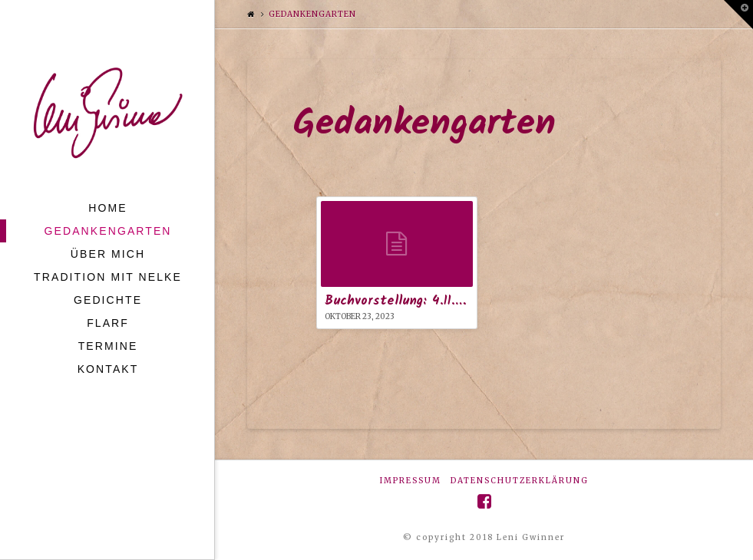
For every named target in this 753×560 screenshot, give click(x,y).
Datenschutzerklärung (520, 481)
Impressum (411, 481)
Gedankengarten (312, 14)
